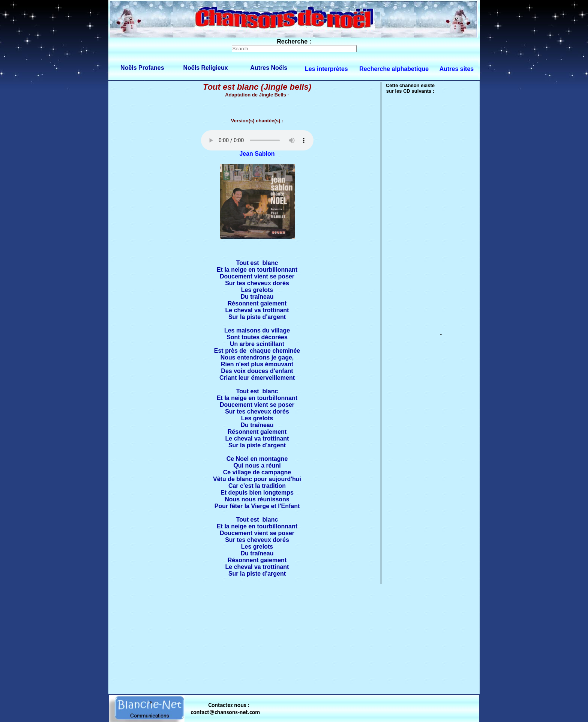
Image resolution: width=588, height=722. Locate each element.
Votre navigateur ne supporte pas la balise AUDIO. (257, 140)
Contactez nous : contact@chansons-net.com (226, 708)
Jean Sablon (257, 154)
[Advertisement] (294, 638)
